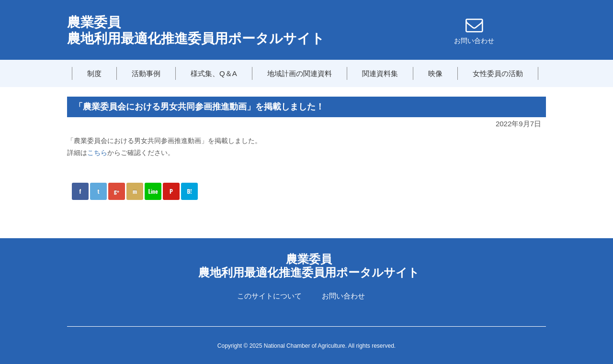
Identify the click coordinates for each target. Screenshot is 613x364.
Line (153, 191)
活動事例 (146, 73)
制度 (94, 73)
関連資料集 (380, 73)
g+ (117, 191)
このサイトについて (269, 296)
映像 (435, 73)
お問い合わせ (343, 296)
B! (189, 191)
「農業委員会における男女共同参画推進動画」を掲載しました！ (199, 107)
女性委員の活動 (498, 73)
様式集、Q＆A (214, 73)
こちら (97, 153)
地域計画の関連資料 (300, 73)
